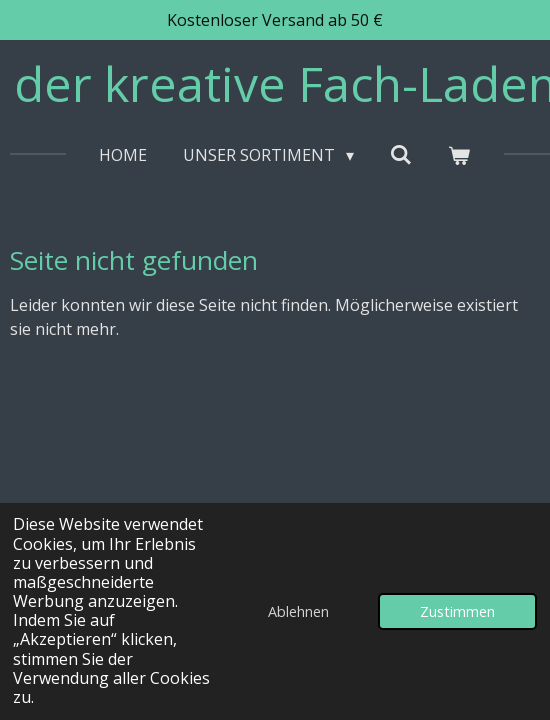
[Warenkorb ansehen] (459, 155)
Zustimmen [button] (457, 611)
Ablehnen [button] (298, 611)
